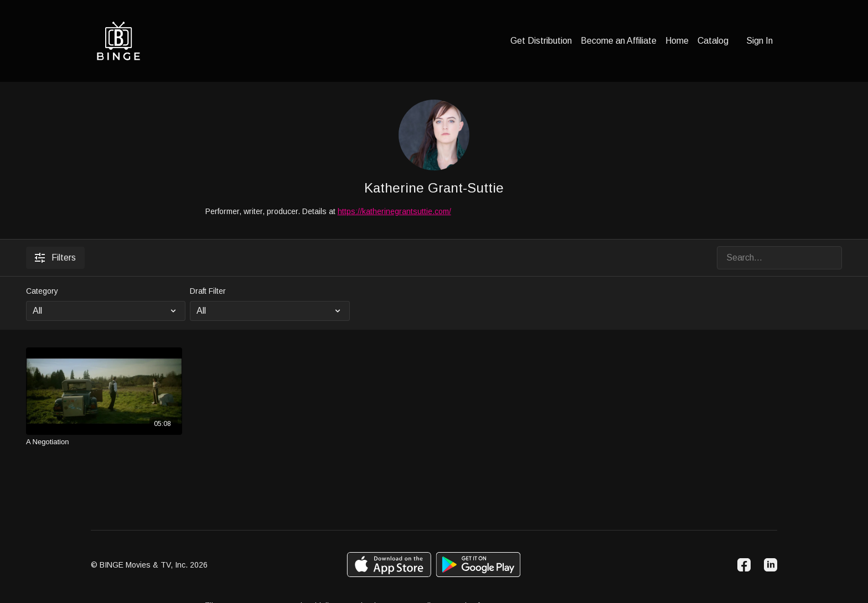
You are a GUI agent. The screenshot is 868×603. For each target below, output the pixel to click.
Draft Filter (208, 291)
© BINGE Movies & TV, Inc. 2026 (149, 565)
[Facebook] (744, 565)
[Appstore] (389, 565)
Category (42, 291)
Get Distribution (541, 41)
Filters (55, 258)
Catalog (713, 41)
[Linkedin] (771, 565)
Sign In (759, 41)
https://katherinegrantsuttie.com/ (394, 211)
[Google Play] (478, 565)
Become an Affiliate (619, 41)
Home (677, 41)
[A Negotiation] (104, 442)
